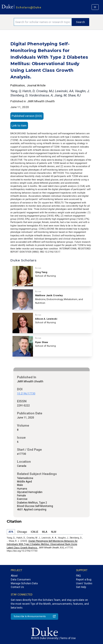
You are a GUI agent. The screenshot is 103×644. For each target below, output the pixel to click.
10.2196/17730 (26, 394)
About (14, 576)
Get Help (81, 587)
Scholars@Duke (29, 7)
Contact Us (17, 587)
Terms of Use (68, 638)
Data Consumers (21, 580)
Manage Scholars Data (24, 583)
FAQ (78, 576)
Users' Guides (84, 583)
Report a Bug (84, 580)
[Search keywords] (43, 22)
